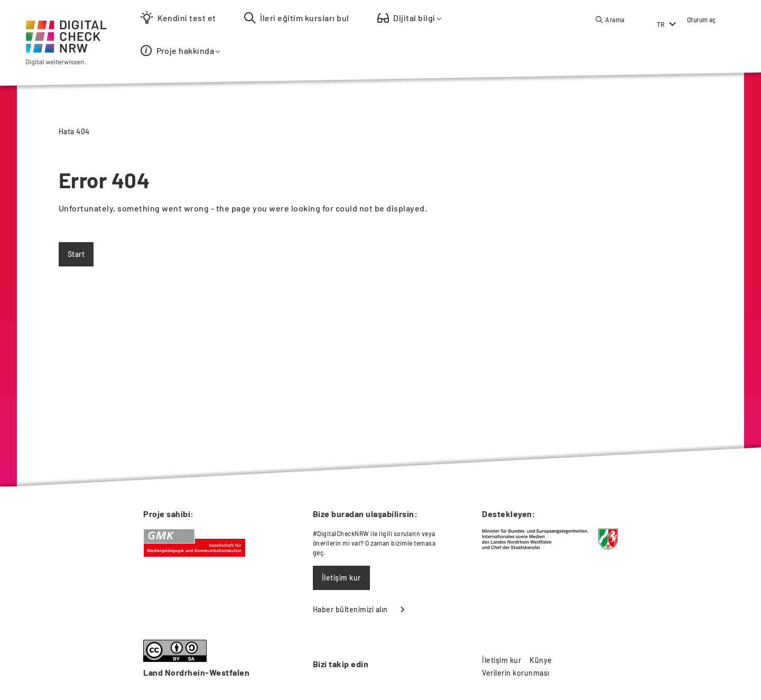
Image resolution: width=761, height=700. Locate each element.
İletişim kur (341, 578)
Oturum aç (702, 20)
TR (661, 24)
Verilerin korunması (516, 673)
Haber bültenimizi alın (350, 609)
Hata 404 (74, 131)
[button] (610, 20)
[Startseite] (64, 25)
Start (76, 254)
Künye (541, 660)
